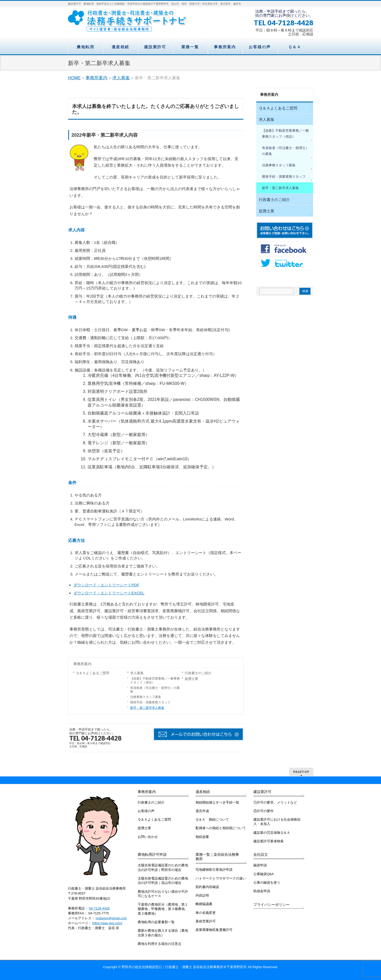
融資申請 (260, 865)
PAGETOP (301, 772)
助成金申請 (262, 891)
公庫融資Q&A (264, 874)
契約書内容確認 (207, 887)
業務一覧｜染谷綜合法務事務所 (217, 857)
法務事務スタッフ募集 (146, 697)
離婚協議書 (204, 904)
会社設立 (261, 855)
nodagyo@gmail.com (111, 918)
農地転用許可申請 (152, 855)
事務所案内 (96, 78)
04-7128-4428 (99, 908)
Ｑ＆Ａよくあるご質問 (93, 673)
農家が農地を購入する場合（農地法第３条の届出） (163, 933)
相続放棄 (202, 837)
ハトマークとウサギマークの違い (221, 878)
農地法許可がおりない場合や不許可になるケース (163, 894)
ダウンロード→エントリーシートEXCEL (109, 593)
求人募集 (121, 78)
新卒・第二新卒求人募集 (147, 708)
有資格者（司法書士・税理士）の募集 (155, 690)
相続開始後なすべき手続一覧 (217, 803)
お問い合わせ (148, 837)
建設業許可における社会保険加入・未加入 (277, 822)
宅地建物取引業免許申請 (214, 870)
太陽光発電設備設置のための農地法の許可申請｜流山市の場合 (163, 881)
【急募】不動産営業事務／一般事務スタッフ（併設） (155, 680)
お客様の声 (146, 811)
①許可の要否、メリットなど (275, 803)
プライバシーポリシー (271, 905)
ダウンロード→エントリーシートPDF (106, 585)
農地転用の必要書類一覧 (156, 922)
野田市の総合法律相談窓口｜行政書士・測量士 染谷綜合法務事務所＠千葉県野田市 (184, 967)
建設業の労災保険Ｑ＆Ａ (272, 833)
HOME (74, 78)
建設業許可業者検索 (269, 841)
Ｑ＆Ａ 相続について (212, 820)
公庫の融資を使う (267, 883)
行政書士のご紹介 (198, 673)
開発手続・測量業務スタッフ (150, 702)
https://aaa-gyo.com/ (107, 923)
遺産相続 (203, 792)
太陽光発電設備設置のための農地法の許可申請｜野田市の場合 (163, 868)
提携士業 (191, 679)
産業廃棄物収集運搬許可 (214, 930)
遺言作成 (202, 811)
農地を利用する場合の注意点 (160, 944)
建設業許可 (262, 792)
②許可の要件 (263, 811)
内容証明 (202, 896)
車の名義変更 (206, 913)
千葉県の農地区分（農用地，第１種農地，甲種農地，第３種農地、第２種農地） (163, 909)
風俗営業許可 (206, 921)
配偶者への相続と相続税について (221, 828)
